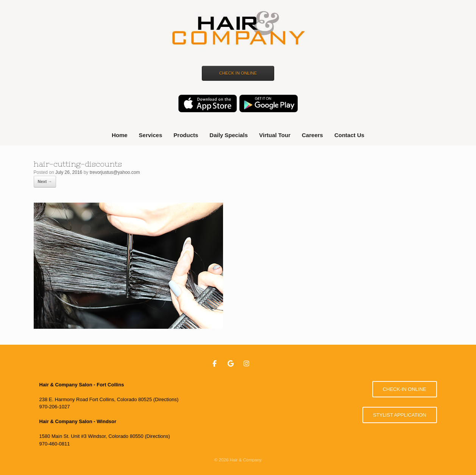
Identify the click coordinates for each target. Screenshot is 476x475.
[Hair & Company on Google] (230, 364)
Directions (166, 399)
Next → (45, 181)
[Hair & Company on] (262, 364)
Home (120, 135)
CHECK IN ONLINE (238, 73)
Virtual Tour (275, 135)
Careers (312, 135)
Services (151, 135)
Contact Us (349, 135)
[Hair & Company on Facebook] (215, 364)
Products (186, 135)
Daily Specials (229, 135)
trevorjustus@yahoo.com (115, 172)
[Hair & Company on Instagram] (246, 364)
